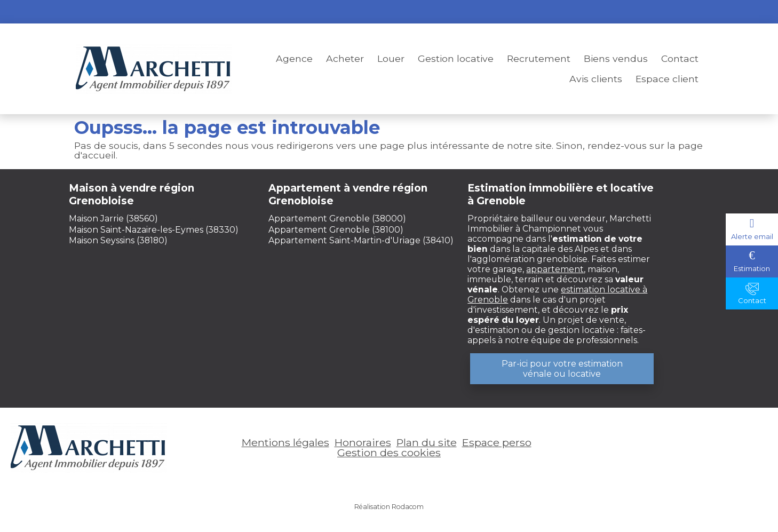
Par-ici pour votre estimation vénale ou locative (562, 369)
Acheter (345, 58)
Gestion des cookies (389, 452)
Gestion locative (456, 58)
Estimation (752, 268)
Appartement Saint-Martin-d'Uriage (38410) (361, 240)
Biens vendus (616, 58)
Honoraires (363, 442)
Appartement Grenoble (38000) (337, 219)
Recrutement (539, 58)
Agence (294, 58)
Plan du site (427, 442)
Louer (391, 58)
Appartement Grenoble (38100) (336, 230)
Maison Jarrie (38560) (113, 219)
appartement (555, 269)
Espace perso (668, 11)
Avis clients (596, 79)
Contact (680, 58)
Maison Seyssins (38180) (118, 240)
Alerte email (752, 236)
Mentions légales (285, 442)
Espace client (667, 79)
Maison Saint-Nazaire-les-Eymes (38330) (154, 230)
